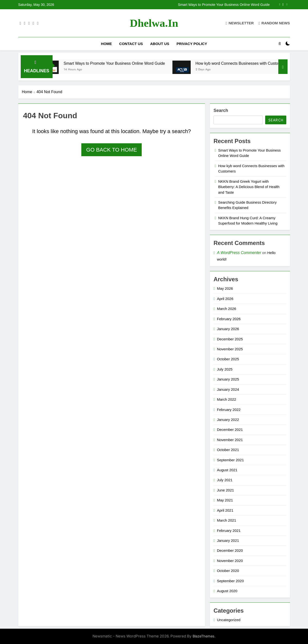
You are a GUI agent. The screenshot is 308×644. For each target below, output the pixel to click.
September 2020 (230, 581)
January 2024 (228, 389)
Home (107, 44)
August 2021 (227, 470)
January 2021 (228, 540)
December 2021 (230, 430)
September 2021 (230, 460)
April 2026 (225, 299)
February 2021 (229, 531)
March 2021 (227, 520)
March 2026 (227, 309)
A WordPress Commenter (239, 253)
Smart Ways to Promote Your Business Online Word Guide (224, 5)
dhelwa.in (154, 23)
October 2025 (228, 359)
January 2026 (228, 329)
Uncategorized (229, 620)
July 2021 (225, 480)
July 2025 (225, 369)
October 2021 (228, 450)
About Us (160, 44)
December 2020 (230, 550)
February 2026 (229, 319)
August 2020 (227, 591)
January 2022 (228, 420)
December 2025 (230, 339)
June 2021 (225, 490)
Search (221, 110)
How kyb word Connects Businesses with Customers (248, 63)
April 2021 (225, 510)
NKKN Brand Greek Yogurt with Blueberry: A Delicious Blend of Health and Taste (249, 187)
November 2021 (230, 440)
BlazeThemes (204, 636)
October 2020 (228, 571)
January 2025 (228, 379)
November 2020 (230, 561)
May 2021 (225, 500)
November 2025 (230, 349)
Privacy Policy (192, 44)
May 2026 (225, 288)
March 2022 (227, 399)
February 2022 (229, 410)
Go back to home (112, 150)
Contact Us (131, 44)
